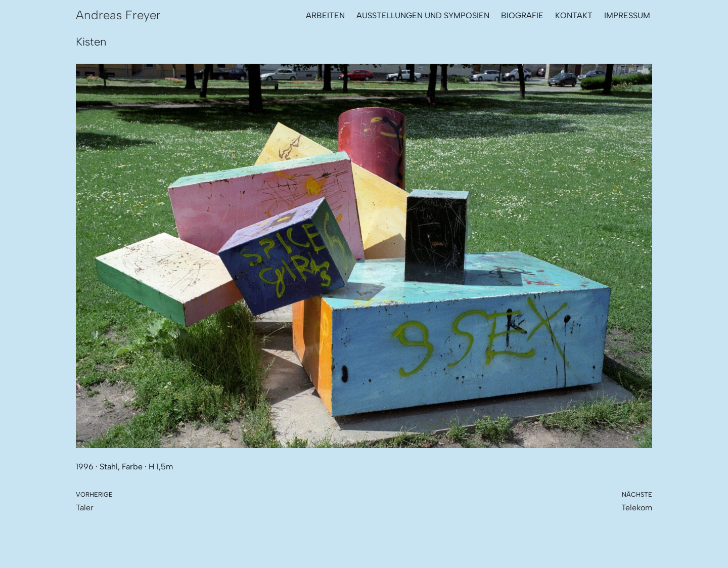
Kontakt (574, 15)
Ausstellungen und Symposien (423, 15)
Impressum (627, 15)
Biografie (522, 15)
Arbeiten (325, 15)
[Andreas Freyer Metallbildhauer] (118, 15)
